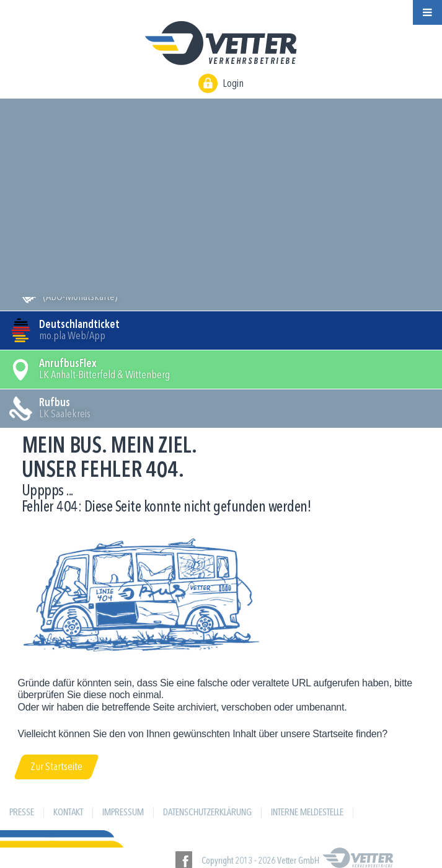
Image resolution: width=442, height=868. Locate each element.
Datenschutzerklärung (207, 813)
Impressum (123, 813)
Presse (22, 813)
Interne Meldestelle (307, 813)
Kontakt (68, 813)
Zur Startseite (56, 767)
